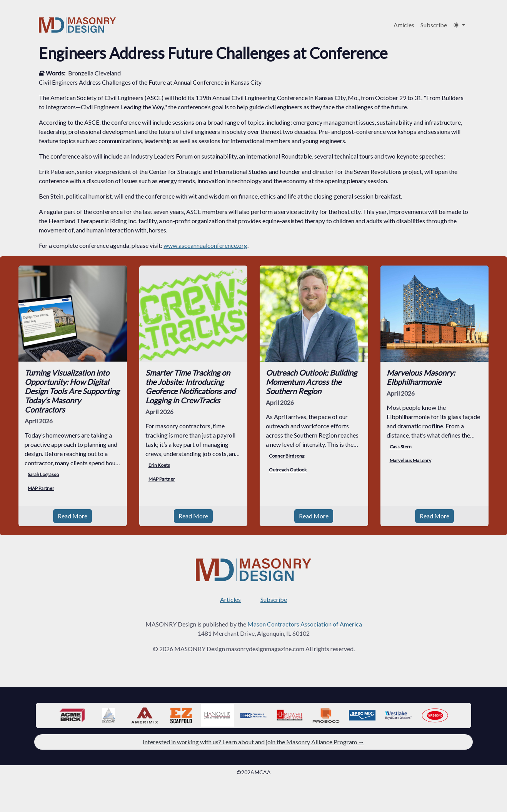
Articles (404, 25)
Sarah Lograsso (43, 474)
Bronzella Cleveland (94, 73)
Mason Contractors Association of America (305, 615)
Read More (73, 507)
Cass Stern (401, 447)
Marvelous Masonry (410, 460)
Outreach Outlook (288, 470)
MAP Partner (41, 488)
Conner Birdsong (287, 456)
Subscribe (434, 25)
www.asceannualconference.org (205, 245)
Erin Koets (159, 465)
